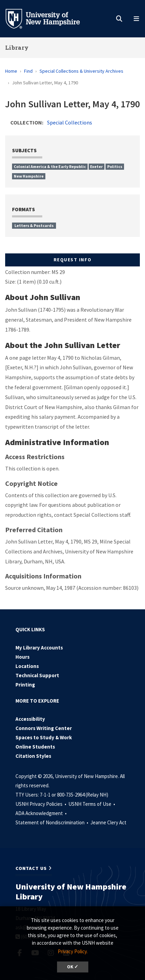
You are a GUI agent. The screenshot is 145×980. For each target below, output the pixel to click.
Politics (115, 166)
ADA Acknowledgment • (42, 813)
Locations (27, 666)
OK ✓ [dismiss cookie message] (73, 967)
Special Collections (70, 122)
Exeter (96, 166)
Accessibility (30, 719)
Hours (23, 657)
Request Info (73, 260)
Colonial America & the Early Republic (50, 166)
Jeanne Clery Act (108, 822)
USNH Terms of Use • (92, 804)
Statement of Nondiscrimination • (52, 822)
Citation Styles (33, 756)
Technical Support (37, 675)
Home (11, 71)
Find (28, 71)
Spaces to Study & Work (44, 737)
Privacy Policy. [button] (73, 951)
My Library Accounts (39, 648)
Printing (25, 685)
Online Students (35, 747)
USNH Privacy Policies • (41, 804)
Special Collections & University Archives (81, 71)
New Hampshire (29, 176)
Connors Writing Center (44, 728)
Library (17, 47)
